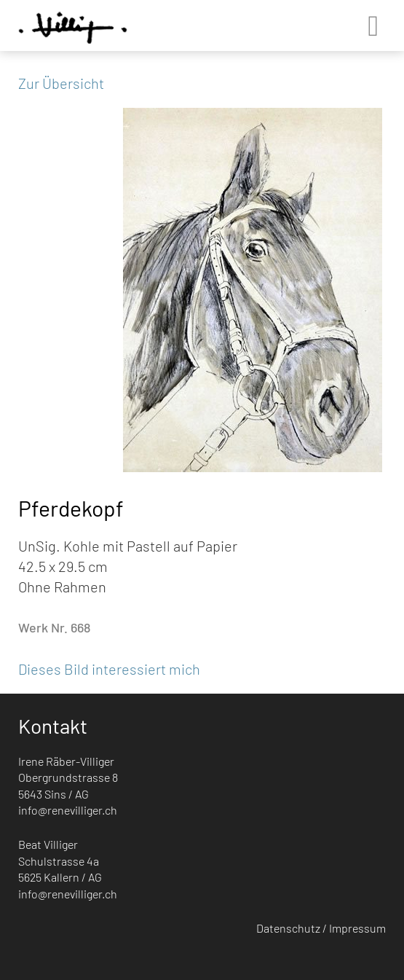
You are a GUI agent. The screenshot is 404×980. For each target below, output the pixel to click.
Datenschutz (288, 928)
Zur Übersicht (61, 83)
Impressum (357, 928)
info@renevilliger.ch (68, 810)
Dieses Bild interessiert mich (109, 669)
